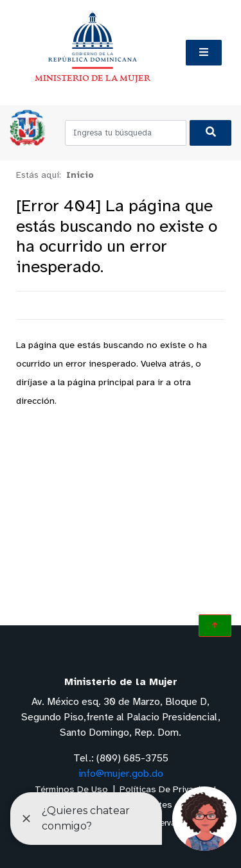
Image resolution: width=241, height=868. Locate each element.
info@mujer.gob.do (121, 774)
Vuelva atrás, (167, 364)
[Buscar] (210, 133)
